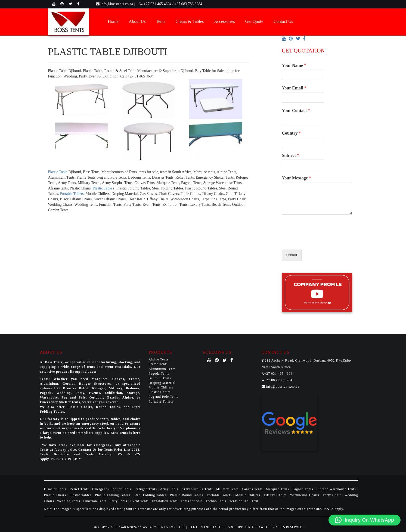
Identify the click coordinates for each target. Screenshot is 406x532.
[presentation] (323, 241)
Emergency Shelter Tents (112, 489)
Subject (291, 155)
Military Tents (228, 489)
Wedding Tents (69, 501)
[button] (365, 520)
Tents (160, 21)
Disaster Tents (56, 489)
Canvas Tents (253, 489)
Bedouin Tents (160, 378)
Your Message (297, 178)
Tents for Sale (192, 501)
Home (113, 21)
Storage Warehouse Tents (337, 489)
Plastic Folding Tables (113, 495)
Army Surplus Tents (198, 489)
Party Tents (119, 501)
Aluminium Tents (162, 369)
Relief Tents (80, 489)
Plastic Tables (81, 495)
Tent (255, 501)
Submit (292, 255)
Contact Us (283, 21)
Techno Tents (216, 501)
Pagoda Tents (159, 374)
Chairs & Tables (190, 21)
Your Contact (296, 111)
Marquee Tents (278, 489)
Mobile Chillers (161, 387)
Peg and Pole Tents (164, 397)
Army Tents (170, 489)
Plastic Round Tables (187, 495)
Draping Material (162, 383)
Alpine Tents (159, 359)
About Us (137, 21)
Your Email (294, 88)
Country (292, 133)
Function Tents (95, 501)
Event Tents (140, 501)
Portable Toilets (72, 194)
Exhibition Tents (165, 501)
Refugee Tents (146, 489)
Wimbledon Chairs (305, 495)
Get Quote (254, 21)
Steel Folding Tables (151, 495)
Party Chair (333, 495)
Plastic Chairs (160, 392)
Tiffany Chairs (276, 495)
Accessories (224, 21)
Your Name (294, 65)
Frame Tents (158, 364)
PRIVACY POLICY (66, 459)
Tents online (239, 501)
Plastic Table (58, 172)
